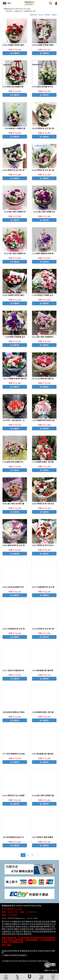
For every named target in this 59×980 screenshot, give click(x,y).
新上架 (41, 15)
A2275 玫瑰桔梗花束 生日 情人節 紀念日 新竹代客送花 (24, 629)
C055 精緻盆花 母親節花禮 (15, 128)
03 (32, 855)
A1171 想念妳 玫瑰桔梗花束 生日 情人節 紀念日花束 (23, 670)
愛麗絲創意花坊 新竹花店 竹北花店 (17, 9)
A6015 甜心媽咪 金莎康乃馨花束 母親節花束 (20, 504)
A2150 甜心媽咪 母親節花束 (15, 212)
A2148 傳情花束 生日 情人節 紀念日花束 (18, 170)
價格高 (48, 15)
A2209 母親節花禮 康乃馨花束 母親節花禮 (19, 295)
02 (28, 855)
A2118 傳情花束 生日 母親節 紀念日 (16, 795)
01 (23, 855)
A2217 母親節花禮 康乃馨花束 (15, 378)
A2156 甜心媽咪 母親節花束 (44, 212)
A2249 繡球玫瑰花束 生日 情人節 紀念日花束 (20, 545)
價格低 (54, 15)
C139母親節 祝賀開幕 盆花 (15, 337)
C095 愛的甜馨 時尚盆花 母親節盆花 (17, 837)
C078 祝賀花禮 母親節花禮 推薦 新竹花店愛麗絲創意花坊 (25, 87)
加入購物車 (15, 53)
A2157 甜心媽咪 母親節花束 (15, 253)
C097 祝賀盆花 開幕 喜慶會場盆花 (45, 837)
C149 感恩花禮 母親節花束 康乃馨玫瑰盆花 (19, 462)
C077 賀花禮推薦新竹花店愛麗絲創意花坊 (19, 754)
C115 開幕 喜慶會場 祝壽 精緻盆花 (45, 253)
